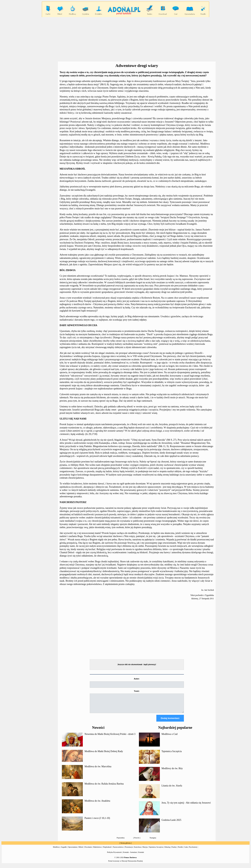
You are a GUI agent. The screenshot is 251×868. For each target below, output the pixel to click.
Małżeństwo (97, 850)
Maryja (145, 850)
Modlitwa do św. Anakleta (97, 804)
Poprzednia (121, 841)
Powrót (137, 841)
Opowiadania (73, 850)
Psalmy (174, 850)
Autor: (137, 679)
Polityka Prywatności (114, 855)
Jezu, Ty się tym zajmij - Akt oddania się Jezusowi (186, 806)
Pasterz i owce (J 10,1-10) (97, 821)
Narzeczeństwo (118, 850)
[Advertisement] (125, 39)
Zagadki (64, 850)
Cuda (186, 850)
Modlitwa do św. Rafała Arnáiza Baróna (104, 787)
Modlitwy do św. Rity (172, 772)
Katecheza (138, 850)
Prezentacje (129, 850)
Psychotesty (193, 850)
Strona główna (125, 846)
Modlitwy (56, 850)
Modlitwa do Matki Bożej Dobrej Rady (104, 754)
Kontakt (141, 855)
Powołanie (88, 850)
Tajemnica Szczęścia (172, 754)
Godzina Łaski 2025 (172, 823)
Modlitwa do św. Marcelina (98, 770)
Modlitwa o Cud (170, 737)
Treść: (137, 691)
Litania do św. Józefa (172, 789)
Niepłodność (107, 850)
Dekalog (167, 850)
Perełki (180, 850)
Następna (153, 841)
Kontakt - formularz (130, 855)
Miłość (81, 850)
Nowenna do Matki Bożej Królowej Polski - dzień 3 (110, 737)
